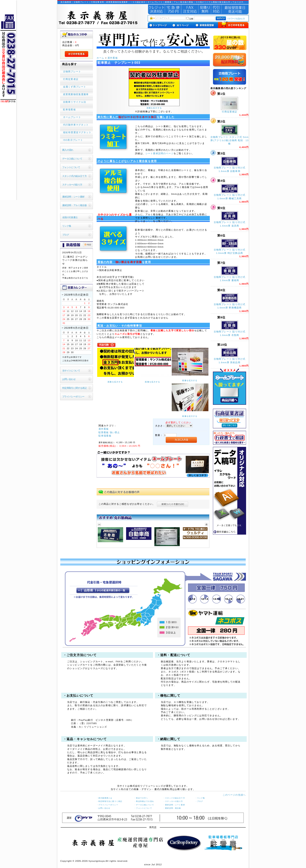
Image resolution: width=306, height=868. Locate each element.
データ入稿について (72, 159)
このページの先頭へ (234, 795)
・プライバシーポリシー (107, 805)
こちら (149, 221)
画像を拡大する (154, 108)
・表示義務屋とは (104, 798)
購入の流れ (68, 150)
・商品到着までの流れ (144, 801)
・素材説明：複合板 (172, 808)
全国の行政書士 (70, 217)
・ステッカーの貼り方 (173, 801)
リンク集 (67, 226)
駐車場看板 (105, 436)
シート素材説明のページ (160, 153)
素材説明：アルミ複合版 (75, 205)
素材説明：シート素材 (73, 197)
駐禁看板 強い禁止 (109, 432)
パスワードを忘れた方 (236, 19)
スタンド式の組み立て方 (75, 176)
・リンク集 (200, 798)
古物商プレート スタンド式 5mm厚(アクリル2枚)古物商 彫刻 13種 (229, 140)
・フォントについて (143, 808)
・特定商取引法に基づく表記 (109, 801)
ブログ (66, 235)
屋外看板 (113, 58)
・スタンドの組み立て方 (174, 798)
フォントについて (71, 167)
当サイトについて (71, 371)
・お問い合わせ (103, 808)
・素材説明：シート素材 (174, 805)
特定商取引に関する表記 (75, 388)
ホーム (100, 58)
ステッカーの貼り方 (72, 185)
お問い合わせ (69, 379)
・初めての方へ (141, 798)
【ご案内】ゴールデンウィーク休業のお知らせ (75, 260)
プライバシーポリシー (73, 396)
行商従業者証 (230, 112)
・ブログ (199, 801)
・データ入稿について (144, 805)
